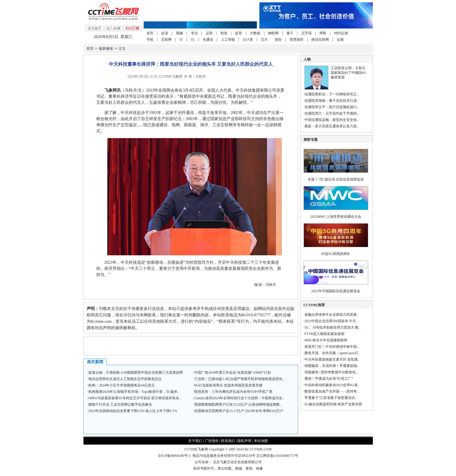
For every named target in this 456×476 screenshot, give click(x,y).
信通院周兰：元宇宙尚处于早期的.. (332, 113)
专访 (194, 33)
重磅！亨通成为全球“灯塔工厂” (329, 379)
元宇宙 (307, 33)
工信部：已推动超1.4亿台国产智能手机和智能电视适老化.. (239, 379)
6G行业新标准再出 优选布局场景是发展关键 (228, 385)
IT (181, 40)
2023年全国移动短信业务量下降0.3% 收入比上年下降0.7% (133, 411)
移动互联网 (320, 40)
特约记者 (341, 33)
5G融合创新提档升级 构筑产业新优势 (333, 404)
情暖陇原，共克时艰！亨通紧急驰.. (332, 366)
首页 (150, 33)
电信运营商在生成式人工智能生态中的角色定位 (125, 379)
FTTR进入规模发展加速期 (324, 334)
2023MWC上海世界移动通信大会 (336, 217)
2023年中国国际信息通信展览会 (336, 291)
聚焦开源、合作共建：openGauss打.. (332, 353)
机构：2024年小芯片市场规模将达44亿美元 (122, 385)
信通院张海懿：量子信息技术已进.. (332, 101)
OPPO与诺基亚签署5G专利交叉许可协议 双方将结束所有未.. (135, 398)
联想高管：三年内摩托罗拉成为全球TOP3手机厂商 (233, 392)
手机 (150, 40)
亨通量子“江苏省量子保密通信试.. (331, 398)
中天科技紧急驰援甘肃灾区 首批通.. (332, 359)
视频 (179, 33)
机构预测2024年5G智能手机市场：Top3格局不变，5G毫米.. (134, 392)
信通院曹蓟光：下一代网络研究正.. (332, 94)
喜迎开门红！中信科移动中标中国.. (332, 347)
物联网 (273, 33)
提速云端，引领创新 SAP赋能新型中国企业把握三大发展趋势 (136, 372)
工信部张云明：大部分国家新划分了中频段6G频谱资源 (349, 73)
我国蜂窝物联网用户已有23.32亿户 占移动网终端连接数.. (238, 404)
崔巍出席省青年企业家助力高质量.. (332, 315)
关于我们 (195, 441)
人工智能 (228, 40)
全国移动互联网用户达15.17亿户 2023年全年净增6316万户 (239, 411)
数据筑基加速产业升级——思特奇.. (332, 391)
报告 (278, 40)
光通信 (208, 40)
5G (193, 40)
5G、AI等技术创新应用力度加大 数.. (332, 327)
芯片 (264, 40)
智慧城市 (297, 40)
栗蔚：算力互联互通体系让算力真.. (332, 126)
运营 (209, 33)
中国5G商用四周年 (336, 254)
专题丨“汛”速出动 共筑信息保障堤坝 (336, 179)
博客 (323, 33)
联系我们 (228, 441)
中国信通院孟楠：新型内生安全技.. (332, 120)
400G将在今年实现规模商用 (326, 340)
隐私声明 (244, 441)
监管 (238, 33)
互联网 (166, 40)
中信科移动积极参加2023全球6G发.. (332, 385)
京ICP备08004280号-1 (174, 456)
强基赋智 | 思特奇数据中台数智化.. (331, 372)
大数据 (255, 33)
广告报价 (212, 441)
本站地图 (261, 441)
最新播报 (106, 49)
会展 (340, 40)
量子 (290, 33)
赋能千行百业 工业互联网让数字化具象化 (120, 404)
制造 (224, 33)
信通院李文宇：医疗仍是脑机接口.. (332, 107)
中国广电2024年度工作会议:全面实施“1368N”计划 (233, 372)
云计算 (248, 40)
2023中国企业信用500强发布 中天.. (331, 321)
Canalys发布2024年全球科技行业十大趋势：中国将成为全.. (239, 398)
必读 (165, 33)
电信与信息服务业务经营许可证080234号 (224, 456)
